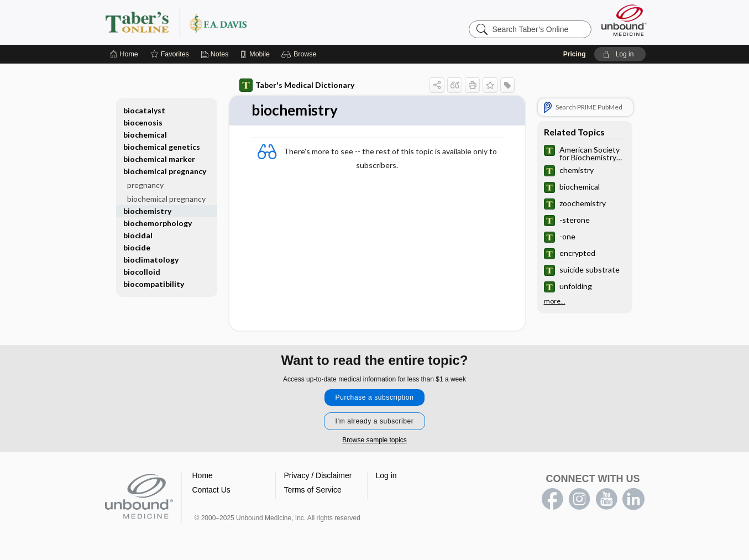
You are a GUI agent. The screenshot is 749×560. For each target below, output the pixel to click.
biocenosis (143, 122)
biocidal (138, 235)
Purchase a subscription (375, 397)
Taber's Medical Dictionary (297, 85)
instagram (579, 499)
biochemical (145, 135)
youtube (606, 499)
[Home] (124, 54)
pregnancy (145, 185)
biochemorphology (158, 223)
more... (555, 301)
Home (203, 475)
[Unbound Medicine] (624, 20)
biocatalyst (144, 110)
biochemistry (147, 211)
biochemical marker (159, 159)
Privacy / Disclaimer (318, 475)
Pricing (575, 54)
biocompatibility (154, 284)
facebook (552, 499)
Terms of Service (313, 490)
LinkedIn (633, 499)
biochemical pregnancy (165, 171)
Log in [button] (386, 475)
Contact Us (211, 490)
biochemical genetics (162, 147)
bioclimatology (151, 260)
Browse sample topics (374, 440)
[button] (300, 54)
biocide (137, 247)
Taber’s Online (242, 22)
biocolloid (142, 272)
